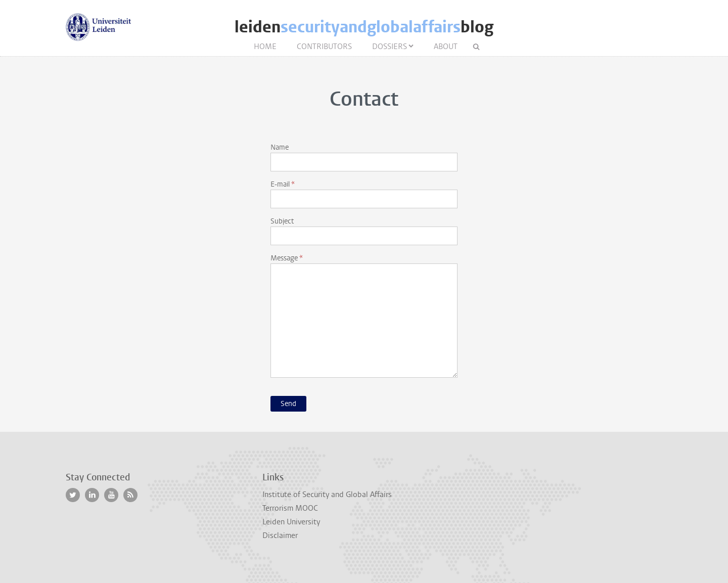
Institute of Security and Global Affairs (327, 495)
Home (265, 47)
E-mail (280, 184)
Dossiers (390, 47)
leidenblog (364, 27)
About (446, 47)
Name (280, 147)
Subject (282, 221)
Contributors (324, 47)
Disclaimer (280, 535)
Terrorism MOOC (290, 508)
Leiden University (291, 522)
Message (284, 258)
